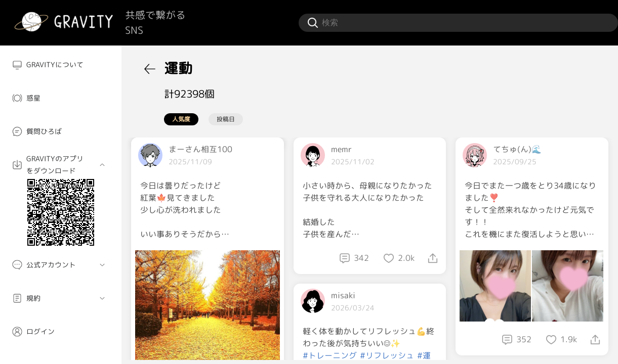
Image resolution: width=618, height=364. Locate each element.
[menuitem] (61, 65)
